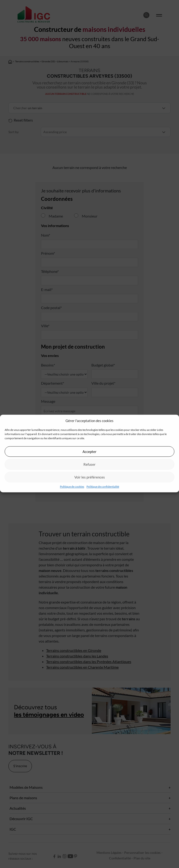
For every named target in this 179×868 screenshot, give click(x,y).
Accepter (89, 452)
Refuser (89, 464)
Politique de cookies (72, 487)
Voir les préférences (90, 477)
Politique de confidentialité (103, 487)
